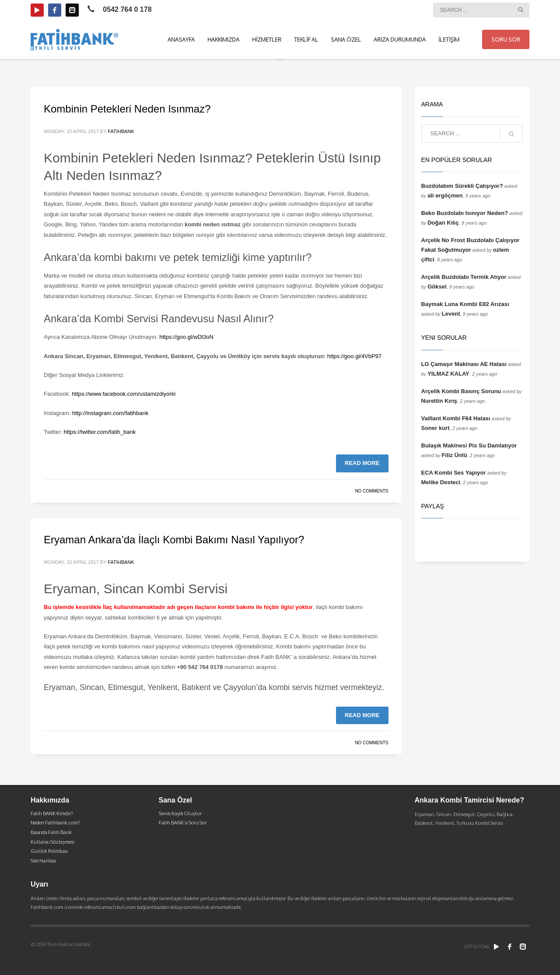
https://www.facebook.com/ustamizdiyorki (124, 394)
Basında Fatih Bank (51, 832)
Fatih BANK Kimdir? (52, 813)
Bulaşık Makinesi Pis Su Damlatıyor (469, 445)
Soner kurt (436, 428)
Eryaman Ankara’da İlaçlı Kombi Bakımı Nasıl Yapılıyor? (174, 540)
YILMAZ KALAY (448, 374)
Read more (362, 463)
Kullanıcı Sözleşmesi (52, 842)
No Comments (371, 491)
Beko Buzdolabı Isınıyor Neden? (465, 213)
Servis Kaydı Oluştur (180, 813)
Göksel (437, 287)
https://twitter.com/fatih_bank (100, 432)
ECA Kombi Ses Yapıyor (454, 473)
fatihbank (121, 131)
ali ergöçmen (445, 195)
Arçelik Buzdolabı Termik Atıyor (464, 277)
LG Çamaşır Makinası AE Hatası (464, 364)
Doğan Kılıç (443, 223)
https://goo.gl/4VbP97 (354, 356)
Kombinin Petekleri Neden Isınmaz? (127, 109)
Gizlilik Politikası (49, 851)
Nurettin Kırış (439, 401)
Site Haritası (43, 861)
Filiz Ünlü (455, 455)
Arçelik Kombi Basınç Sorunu (461, 391)
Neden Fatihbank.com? (55, 823)
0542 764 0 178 (127, 9)
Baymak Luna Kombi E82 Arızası (465, 304)
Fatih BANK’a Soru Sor (183, 823)
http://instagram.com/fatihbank (110, 413)
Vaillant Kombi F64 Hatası (456, 418)
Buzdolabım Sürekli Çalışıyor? (462, 186)
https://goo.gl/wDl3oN (186, 337)
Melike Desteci (441, 482)
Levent (451, 314)
